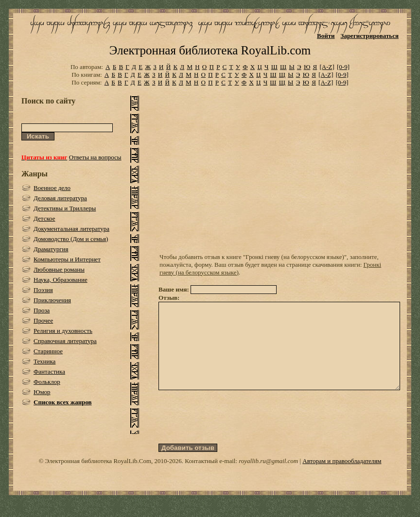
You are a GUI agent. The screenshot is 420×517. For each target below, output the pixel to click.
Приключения (52, 300)
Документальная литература (71, 229)
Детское (44, 218)
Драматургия (51, 249)
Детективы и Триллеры (65, 208)
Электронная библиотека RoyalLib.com (210, 50)
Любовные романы (59, 269)
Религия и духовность (63, 331)
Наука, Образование (61, 280)
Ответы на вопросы (95, 157)
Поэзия (43, 290)
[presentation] (232, 434)
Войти (326, 36)
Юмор (42, 392)
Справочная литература (65, 341)
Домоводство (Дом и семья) (71, 239)
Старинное (48, 351)
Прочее (43, 320)
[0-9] (343, 67)
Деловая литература (60, 198)
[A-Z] (327, 67)
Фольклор (47, 382)
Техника (44, 361)
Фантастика (49, 371)
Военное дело (52, 188)
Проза (42, 310)
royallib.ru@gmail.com (268, 478)
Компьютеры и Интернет (67, 259)
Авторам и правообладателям (342, 478)
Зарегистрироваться (370, 36)
